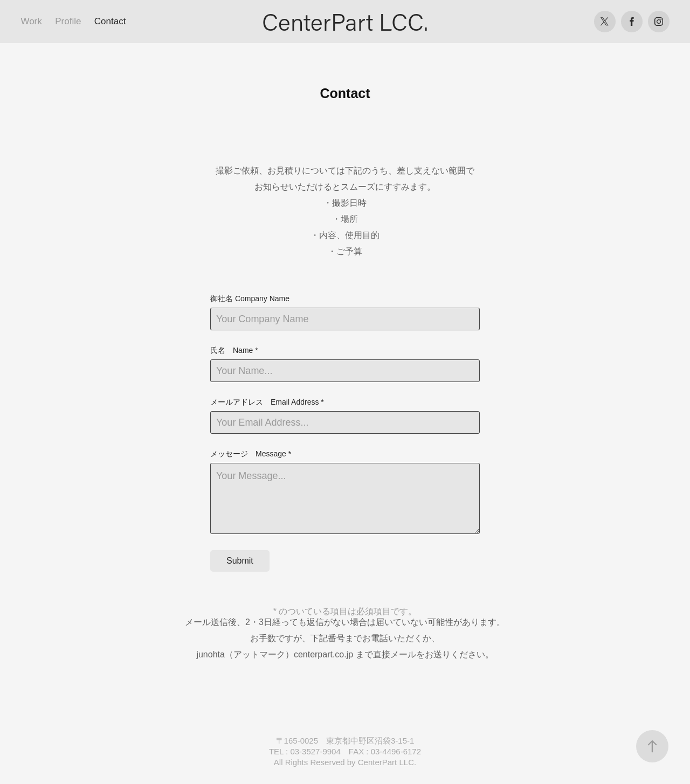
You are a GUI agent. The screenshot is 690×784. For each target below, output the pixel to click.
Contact (110, 21)
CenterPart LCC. (345, 22)
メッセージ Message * (251, 454)
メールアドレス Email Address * (267, 402)
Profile (68, 21)
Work (31, 21)
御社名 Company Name (250, 299)
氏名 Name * (234, 350)
